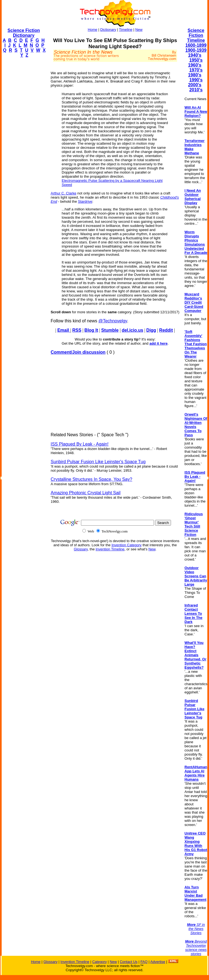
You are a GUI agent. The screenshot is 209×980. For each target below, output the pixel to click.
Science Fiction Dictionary (24, 33)
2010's (196, 90)
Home (93, 30)
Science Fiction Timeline (196, 35)
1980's (195, 75)
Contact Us (129, 962)
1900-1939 (196, 50)
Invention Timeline (110, 549)
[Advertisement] (24, 145)
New (139, 30)
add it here (159, 343)
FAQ (144, 962)
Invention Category (127, 545)
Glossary (81, 549)
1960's (195, 65)
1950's (196, 60)
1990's (196, 80)
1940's (195, 55)
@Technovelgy (113, 321)
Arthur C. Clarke (63, 193)
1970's (196, 70)
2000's (195, 85)
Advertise (158, 962)
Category (100, 962)
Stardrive (85, 201)
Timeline (126, 30)
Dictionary (108, 30)
